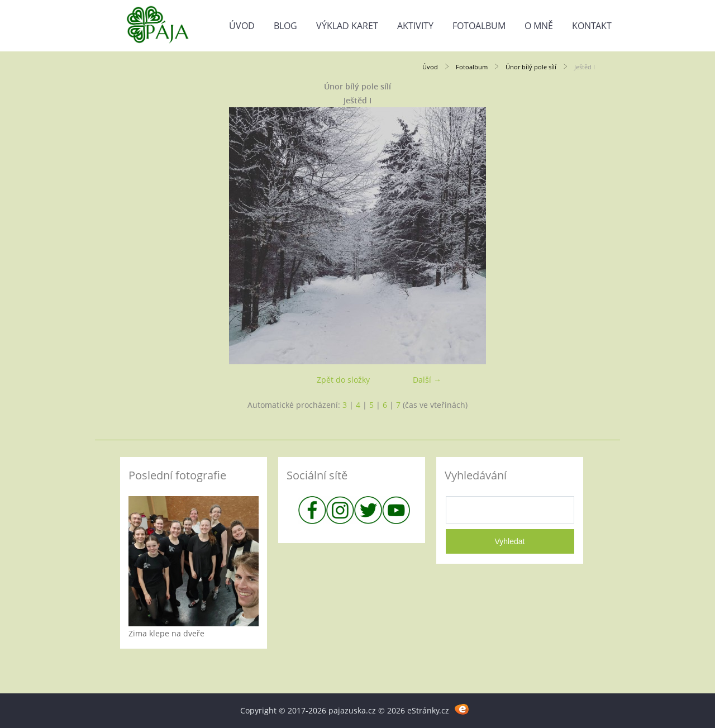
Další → (427, 380)
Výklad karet (347, 26)
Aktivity (415, 26)
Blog (285, 26)
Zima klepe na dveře (166, 633)
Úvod (242, 26)
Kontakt (592, 26)
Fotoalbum (479, 26)
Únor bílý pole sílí (531, 67)
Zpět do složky (343, 380)
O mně (539, 26)
